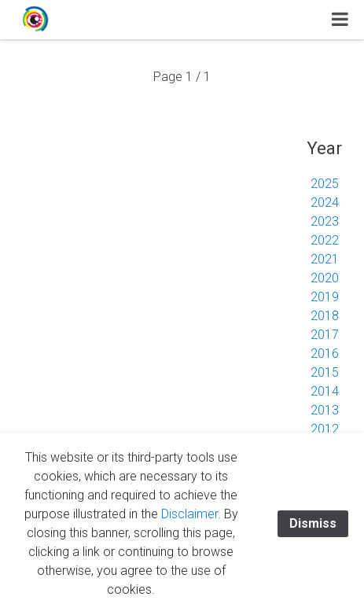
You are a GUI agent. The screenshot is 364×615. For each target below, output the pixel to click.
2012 (325, 429)
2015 (325, 372)
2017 (325, 335)
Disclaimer (189, 514)
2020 (325, 278)
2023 (325, 221)
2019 (325, 297)
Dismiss (313, 523)
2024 (325, 203)
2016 (325, 354)
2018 (325, 316)
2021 (325, 259)
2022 (325, 240)
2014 (325, 391)
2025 (325, 184)
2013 (325, 410)
